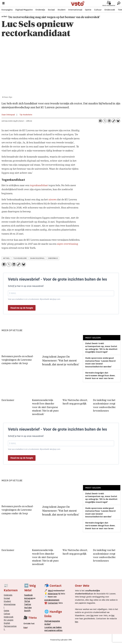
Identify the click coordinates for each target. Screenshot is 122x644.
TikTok (27, 601)
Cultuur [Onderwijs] (7, 614)
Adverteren (53, 594)
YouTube (28, 608)
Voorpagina (7, 10)
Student (62, 10)
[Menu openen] (3, 4)
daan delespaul (37, 258)
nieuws (52, 200)
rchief (47, 624)
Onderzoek (110, 10)
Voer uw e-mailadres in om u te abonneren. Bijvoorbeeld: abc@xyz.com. (34, 299)
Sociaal (51, 10)
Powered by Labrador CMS (61, 640)
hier (92, 615)
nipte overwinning (68, 244)
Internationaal (75, 10)
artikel (6, 258)
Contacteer (53, 603)
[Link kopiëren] (114, 121)
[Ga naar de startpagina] (78, 4)
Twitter (28, 604)
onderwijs (53, 258)
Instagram (29, 598)
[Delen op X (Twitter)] (105, 121)
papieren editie (55, 630)
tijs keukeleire (20, 258)
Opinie (88, 10)
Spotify (27, 611)
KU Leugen (9, 620)
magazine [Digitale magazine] (53, 621)
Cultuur (98, 10)
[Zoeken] (119, 3)
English (7, 623)
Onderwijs (40, 10)
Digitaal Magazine (24, 10)
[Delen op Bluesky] (118, 121)
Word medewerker (109, 5)
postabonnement (52, 600)
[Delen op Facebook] (100, 121)
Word (50, 591)
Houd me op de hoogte (22, 308)
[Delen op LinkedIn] (109, 121)
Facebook (28, 595)
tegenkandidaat (39, 186)
